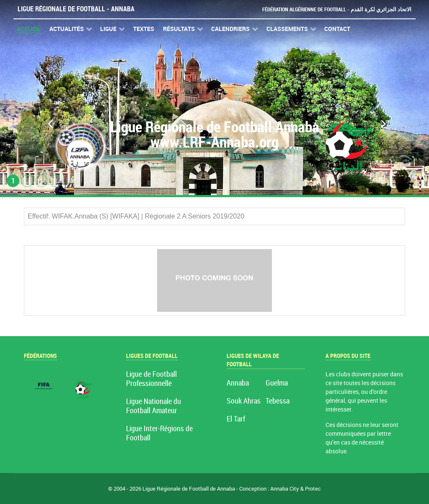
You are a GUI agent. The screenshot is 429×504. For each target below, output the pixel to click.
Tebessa (278, 401)
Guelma (277, 383)
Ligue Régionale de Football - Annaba (76, 9)
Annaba (238, 383)
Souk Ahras (244, 401)
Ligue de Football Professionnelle (151, 379)
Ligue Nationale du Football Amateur (154, 406)
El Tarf (236, 419)
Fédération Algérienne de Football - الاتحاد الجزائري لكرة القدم (337, 9)
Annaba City (285, 489)
